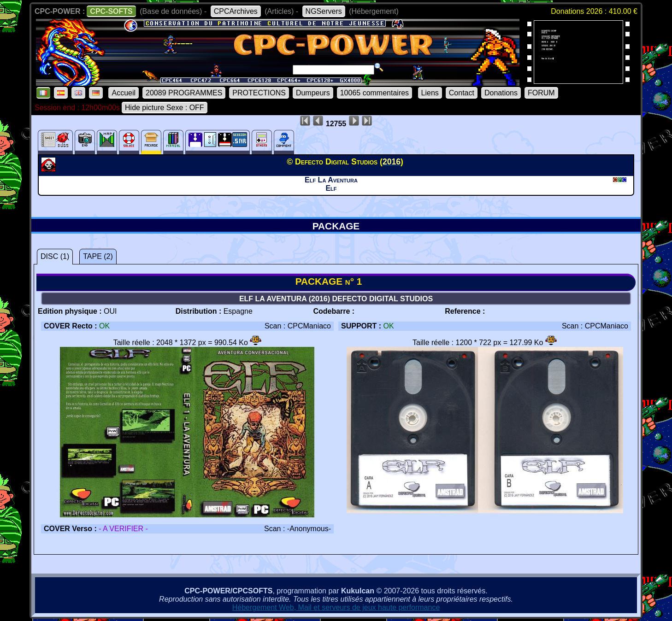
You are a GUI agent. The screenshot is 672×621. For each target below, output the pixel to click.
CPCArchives (236, 11)
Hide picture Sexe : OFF (165, 108)
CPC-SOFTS (111, 11)
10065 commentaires (374, 93)
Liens (430, 93)
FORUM (541, 93)
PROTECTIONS (259, 93)
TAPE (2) (98, 256)
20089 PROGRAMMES (184, 93)
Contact (462, 93)
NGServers (324, 11)
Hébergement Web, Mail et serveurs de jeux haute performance (336, 607)
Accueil (124, 93)
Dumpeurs (313, 93)
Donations (501, 93)
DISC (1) (55, 256)
